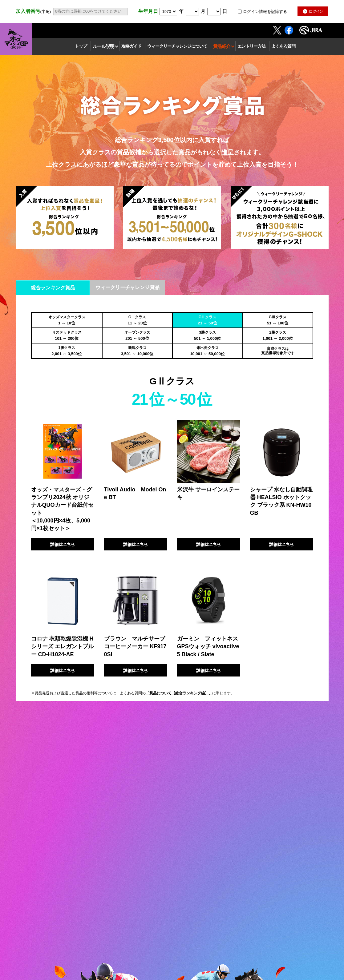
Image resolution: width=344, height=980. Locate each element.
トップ (81, 46)
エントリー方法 (251, 46)
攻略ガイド (131, 46)
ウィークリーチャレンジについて (177, 46)
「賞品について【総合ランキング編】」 (179, 693)
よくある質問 (283, 46)
